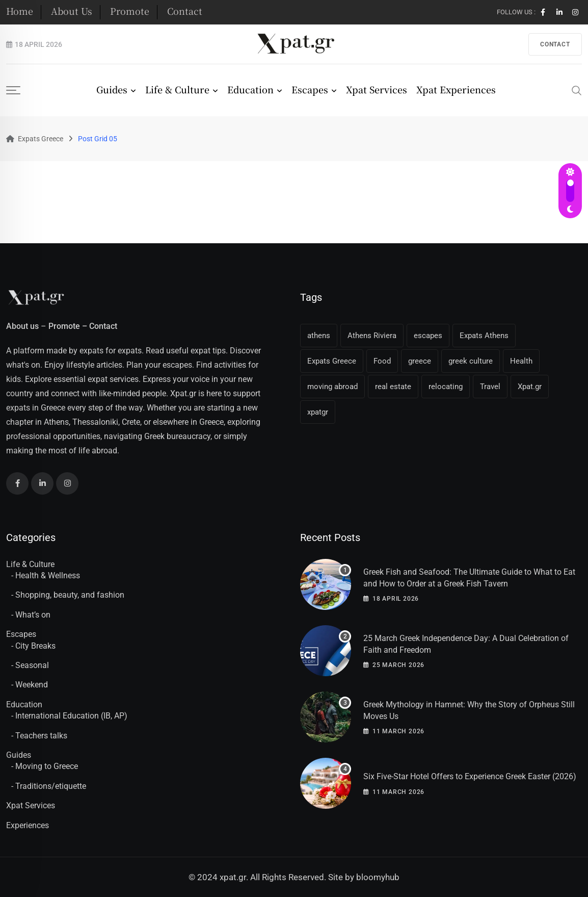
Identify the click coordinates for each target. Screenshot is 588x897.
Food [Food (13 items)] (382, 361)
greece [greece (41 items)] (420, 361)
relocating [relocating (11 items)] (446, 387)
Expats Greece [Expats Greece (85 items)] (332, 361)
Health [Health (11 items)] (521, 361)
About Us (72, 11)
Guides (112, 89)
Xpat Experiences (456, 89)
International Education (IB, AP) (71, 716)
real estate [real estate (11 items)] (393, 387)
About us (22, 326)
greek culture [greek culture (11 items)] (471, 361)
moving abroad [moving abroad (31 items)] (332, 387)
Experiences (28, 825)
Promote (130, 11)
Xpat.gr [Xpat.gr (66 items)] (530, 387)
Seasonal (32, 665)
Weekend (32, 685)
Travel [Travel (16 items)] (490, 387)
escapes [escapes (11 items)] (428, 336)
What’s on (33, 615)
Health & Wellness (48, 575)
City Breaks (35, 646)
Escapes (310, 89)
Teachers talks (41, 736)
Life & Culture (177, 89)
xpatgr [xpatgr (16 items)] (318, 412)
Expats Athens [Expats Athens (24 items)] (484, 336)
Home (20, 11)
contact (555, 44)
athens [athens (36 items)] (319, 336)
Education (250, 89)
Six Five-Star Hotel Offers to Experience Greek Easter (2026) (470, 776)
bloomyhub (378, 877)
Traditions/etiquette (51, 786)
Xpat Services (377, 89)
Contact (185, 11)
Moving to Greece (47, 766)
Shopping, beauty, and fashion (70, 595)
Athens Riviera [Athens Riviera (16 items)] (372, 336)
